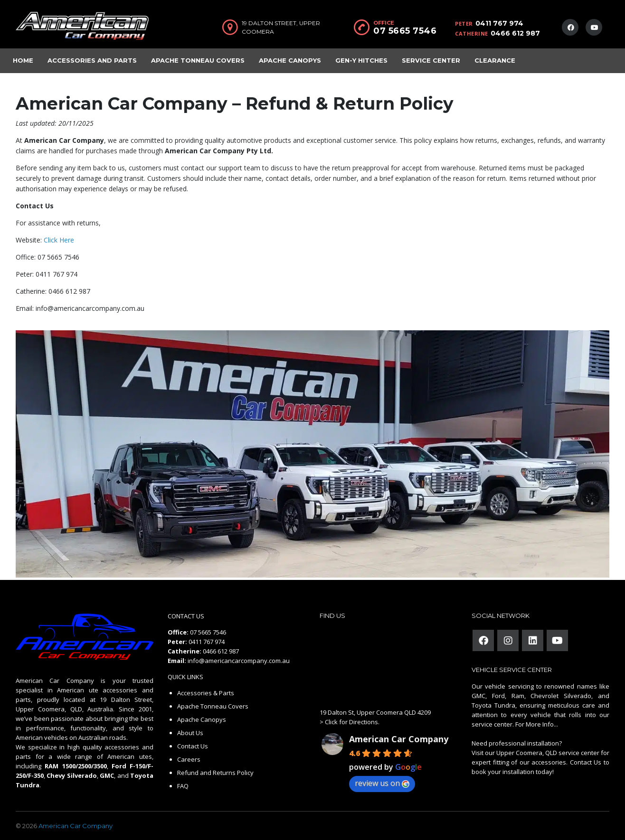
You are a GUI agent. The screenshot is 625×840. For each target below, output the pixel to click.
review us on (382, 783)
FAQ (183, 786)
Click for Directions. (352, 722)
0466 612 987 (515, 33)
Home (23, 60)
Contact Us (193, 746)
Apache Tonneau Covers (198, 60)
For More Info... (536, 724)
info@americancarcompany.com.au (239, 661)
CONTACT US (186, 616)
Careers (189, 759)
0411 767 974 (499, 23)
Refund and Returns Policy (215, 773)
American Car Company (399, 739)
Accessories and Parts (92, 60)
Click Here (59, 240)
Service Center (431, 60)
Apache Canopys (290, 60)
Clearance (495, 60)
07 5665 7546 (405, 31)
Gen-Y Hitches (361, 60)
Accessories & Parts (206, 693)
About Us (190, 733)
